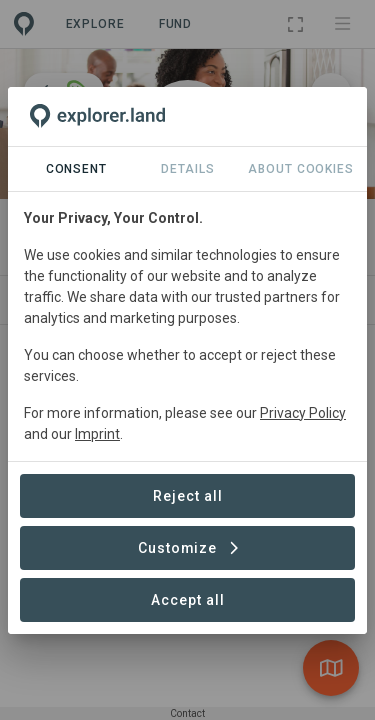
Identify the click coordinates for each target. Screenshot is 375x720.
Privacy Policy (303, 413)
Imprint (97, 434)
